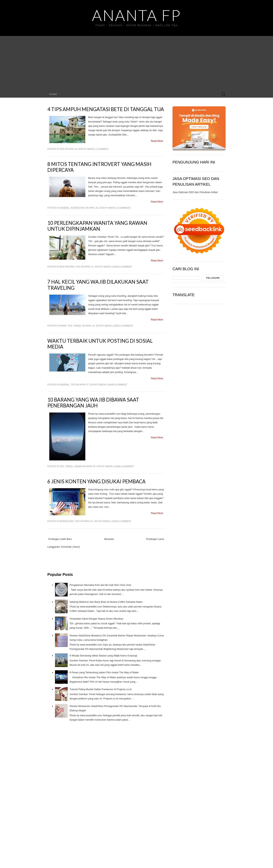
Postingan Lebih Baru (60, 539)
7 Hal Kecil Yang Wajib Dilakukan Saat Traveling (98, 285)
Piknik (63, 326)
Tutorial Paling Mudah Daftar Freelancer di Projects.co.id (100, 689)
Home (53, 94)
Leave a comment (122, 267)
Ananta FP (136, 15)
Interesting (78, 208)
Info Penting (67, 267)
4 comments (124, 208)
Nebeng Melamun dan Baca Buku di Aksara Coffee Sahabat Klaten (106, 602)
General (64, 208)
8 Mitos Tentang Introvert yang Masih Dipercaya (99, 167)
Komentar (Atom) (70, 547)
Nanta (91, 149)
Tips (62, 149)
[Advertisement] (136, 62)
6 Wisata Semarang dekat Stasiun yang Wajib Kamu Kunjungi (103, 656)
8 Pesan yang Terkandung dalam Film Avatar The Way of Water (104, 672)
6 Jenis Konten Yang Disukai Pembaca (96, 481)
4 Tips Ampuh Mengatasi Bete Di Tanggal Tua (106, 109)
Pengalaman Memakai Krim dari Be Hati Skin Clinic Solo (100, 585)
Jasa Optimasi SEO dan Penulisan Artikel (195, 192)
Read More (157, 141)
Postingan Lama (155, 539)
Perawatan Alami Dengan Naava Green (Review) (96, 619)
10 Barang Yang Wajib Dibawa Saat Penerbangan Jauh (93, 403)
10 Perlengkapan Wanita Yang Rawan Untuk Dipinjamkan (97, 226)
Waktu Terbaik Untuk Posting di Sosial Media (100, 344)
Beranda (109, 539)
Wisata (78, 466)
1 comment (102, 149)
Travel (77, 326)
